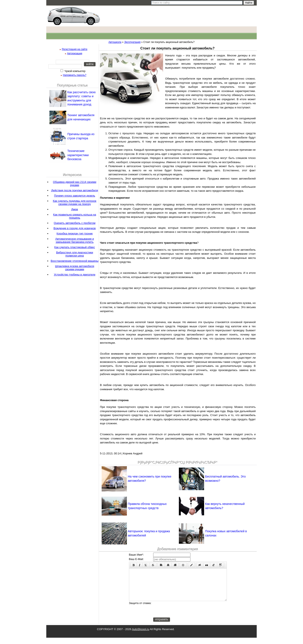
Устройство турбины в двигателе (75, 275)
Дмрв (75, 209)
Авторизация (75, 53)
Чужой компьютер (75, 71)
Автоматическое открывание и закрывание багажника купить (75, 240)
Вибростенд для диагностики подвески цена (75, 254)
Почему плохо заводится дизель (75, 196)
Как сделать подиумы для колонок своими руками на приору (75, 202)
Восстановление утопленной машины (75, 261)
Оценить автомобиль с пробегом (75, 223)
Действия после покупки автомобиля (74, 190)
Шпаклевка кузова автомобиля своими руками (75, 268)
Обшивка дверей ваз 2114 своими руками (75, 184)
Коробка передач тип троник (75, 234)
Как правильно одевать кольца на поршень (75, 216)
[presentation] (185, 616)
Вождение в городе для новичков (75, 228)
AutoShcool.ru (141, 635)
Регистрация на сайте (75, 49)
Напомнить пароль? (75, 75)
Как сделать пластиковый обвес (75, 247)
